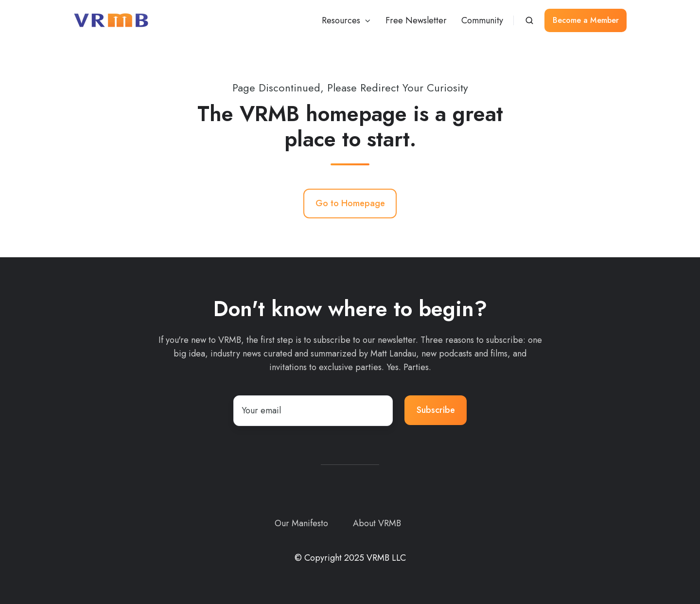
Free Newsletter (416, 20)
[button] (529, 20)
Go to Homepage (350, 203)
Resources (341, 20)
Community (482, 20)
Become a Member (586, 20)
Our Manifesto (301, 523)
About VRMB (377, 523)
